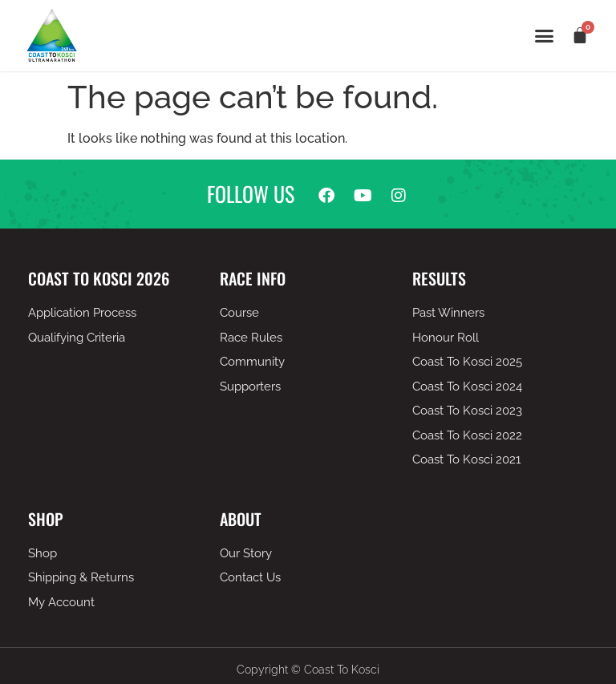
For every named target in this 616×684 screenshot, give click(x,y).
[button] (545, 36)
